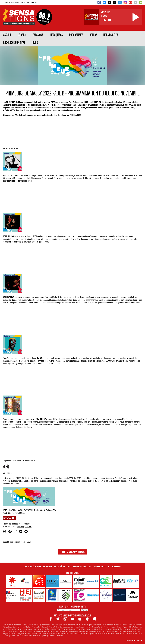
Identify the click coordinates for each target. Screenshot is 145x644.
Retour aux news (73, 552)
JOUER (35, 42)
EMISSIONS (38, 35)
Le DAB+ (22, 35)
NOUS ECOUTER (111, 35)
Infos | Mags (56, 35)
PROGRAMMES (76, 35)
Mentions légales (82, 567)
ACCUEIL (7, 35)
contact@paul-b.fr (24, 526)
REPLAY (93, 35)
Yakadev (140, 640)
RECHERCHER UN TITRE (14, 42)
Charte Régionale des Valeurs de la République (47, 567)
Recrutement (115, 567)
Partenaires (100, 567)
